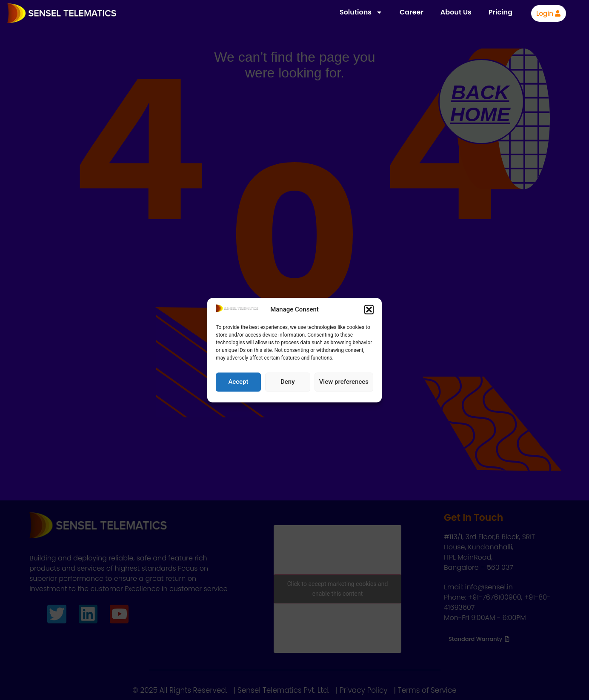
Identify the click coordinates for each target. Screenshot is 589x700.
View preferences (344, 382)
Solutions (361, 12)
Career (412, 12)
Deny (288, 382)
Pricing (500, 12)
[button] (369, 310)
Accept (238, 382)
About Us (456, 12)
